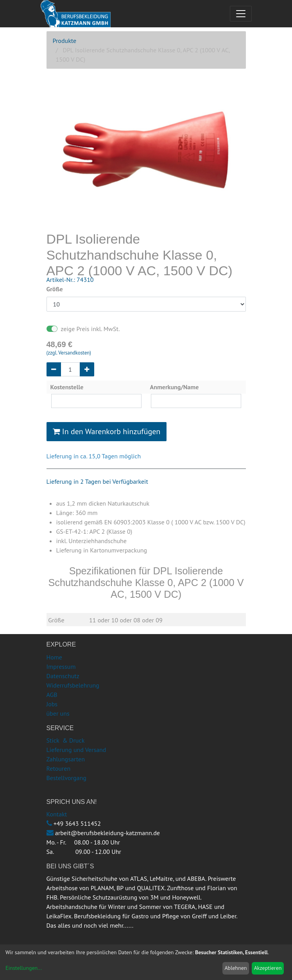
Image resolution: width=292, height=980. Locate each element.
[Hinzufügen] (87, 369)
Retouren (59, 768)
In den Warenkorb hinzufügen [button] (107, 431)
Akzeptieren (268, 968)
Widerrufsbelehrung (73, 685)
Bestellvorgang (66, 778)
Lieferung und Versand (76, 750)
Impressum (61, 666)
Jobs (52, 704)
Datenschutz (63, 676)
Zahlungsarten (66, 759)
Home (54, 657)
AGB (52, 695)
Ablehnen (236, 968)
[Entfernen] (54, 369)
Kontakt (57, 814)
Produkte (65, 41)
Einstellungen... (24, 968)
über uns (58, 713)
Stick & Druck (66, 740)
